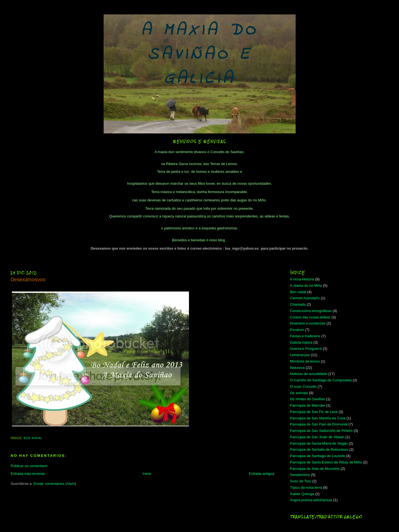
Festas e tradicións (305, 336)
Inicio (147, 474)
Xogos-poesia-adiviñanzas (311, 500)
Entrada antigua (262, 474)
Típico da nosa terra (306, 487)
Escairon (297, 330)
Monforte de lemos (305, 361)
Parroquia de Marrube (308, 405)
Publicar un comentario (29, 466)
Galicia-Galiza (301, 342)
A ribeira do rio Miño (306, 286)
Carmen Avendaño (305, 298)
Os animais (299, 393)
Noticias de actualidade (309, 374)
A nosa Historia (302, 279)
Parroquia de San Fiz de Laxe (314, 412)
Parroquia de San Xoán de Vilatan (317, 437)
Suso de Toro (301, 481)
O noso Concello (303, 387)
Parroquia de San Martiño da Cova (318, 418)
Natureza (297, 368)
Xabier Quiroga (302, 494)
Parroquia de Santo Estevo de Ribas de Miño (326, 462)
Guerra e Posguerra (306, 349)
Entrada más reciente (28, 474)
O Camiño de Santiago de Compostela (321, 380)
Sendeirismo (300, 475)
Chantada (298, 304)
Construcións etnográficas (311, 311)
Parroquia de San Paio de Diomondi (319, 424)
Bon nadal (33, 438)
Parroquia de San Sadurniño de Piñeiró (321, 431)
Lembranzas (300, 355)
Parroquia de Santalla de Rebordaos (319, 449)
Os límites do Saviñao (308, 399)
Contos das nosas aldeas (310, 317)
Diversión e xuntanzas (308, 323)
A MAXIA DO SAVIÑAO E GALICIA (200, 55)
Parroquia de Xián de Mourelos (315, 469)
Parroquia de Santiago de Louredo (318, 456)
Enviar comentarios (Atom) (55, 484)
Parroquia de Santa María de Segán (319, 443)
